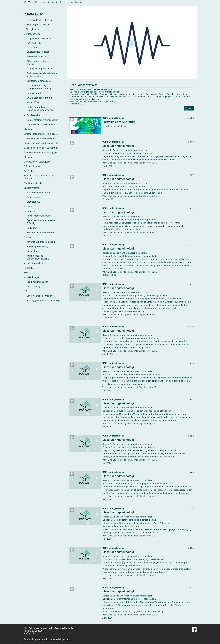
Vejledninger (33, 277)
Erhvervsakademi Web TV (40, 296)
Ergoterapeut (33, 202)
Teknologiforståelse (36, 56)
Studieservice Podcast (38, 52)
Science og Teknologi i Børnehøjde (41, 148)
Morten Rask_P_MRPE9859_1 (42, 125)
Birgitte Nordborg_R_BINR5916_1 (41, 134)
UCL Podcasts (34, 43)
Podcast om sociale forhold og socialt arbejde (42, 75)
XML (191, 108)
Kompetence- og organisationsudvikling (40, 87)
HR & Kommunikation (37, 282)
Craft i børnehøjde (33, 183)
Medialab (28, 157)
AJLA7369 (29, 171)
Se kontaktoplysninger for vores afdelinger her (46, 639)
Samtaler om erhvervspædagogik (40, 152)
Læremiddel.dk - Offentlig (39, 20)
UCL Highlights (31, 29)
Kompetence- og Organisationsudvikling (38, 257)
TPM (26, 273)
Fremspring (32, 47)
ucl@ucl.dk (29, 633)
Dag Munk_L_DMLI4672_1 (40, 39)
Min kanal (29, 129)
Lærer (30, 206)
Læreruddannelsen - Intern (37, 193)
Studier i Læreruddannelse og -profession (39, 177)
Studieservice (33, 115)
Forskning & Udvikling (38, 247)
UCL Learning (34, 287)
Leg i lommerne (32, 188)
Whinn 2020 (33, 102)
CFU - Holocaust (32, 166)
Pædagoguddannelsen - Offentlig (43, 300)
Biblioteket (29, 268)
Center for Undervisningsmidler (42, 120)
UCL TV (27, 2)
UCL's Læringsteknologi (46, 2)
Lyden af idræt (34, 93)
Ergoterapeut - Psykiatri (38, 25)
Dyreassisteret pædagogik (37, 162)
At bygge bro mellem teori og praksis (41, 63)
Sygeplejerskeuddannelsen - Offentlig (41, 222)
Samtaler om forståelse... (39, 81)
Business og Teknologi (41, 69)
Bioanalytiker (30, 211)
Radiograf (31, 228)
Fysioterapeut (33, 197)
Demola (28, 237)
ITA (26, 291)
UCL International (35, 263)
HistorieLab (32, 251)
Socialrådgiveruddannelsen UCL (43, 139)
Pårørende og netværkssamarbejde (42, 143)
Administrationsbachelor (39, 216)
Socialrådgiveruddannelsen (40, 233)
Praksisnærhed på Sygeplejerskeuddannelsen (40, 109)
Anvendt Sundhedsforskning (41, 242)
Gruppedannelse (32, 34)
